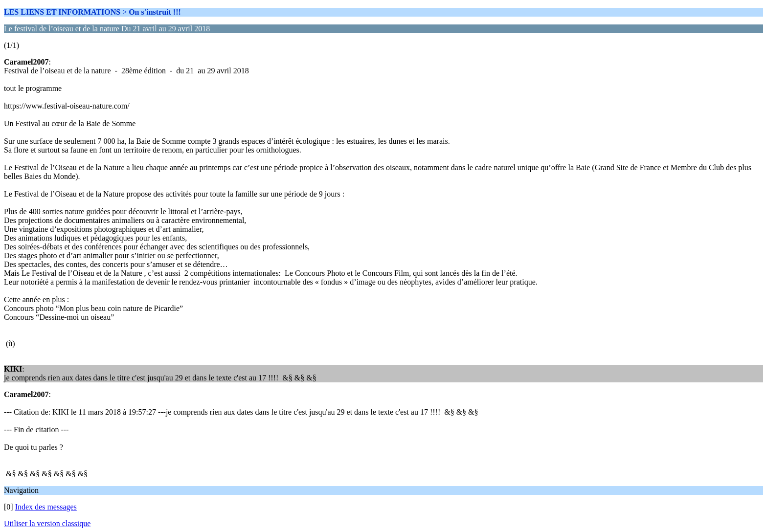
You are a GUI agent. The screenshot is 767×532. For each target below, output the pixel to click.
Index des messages (46, 507)
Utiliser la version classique (47, 523)
